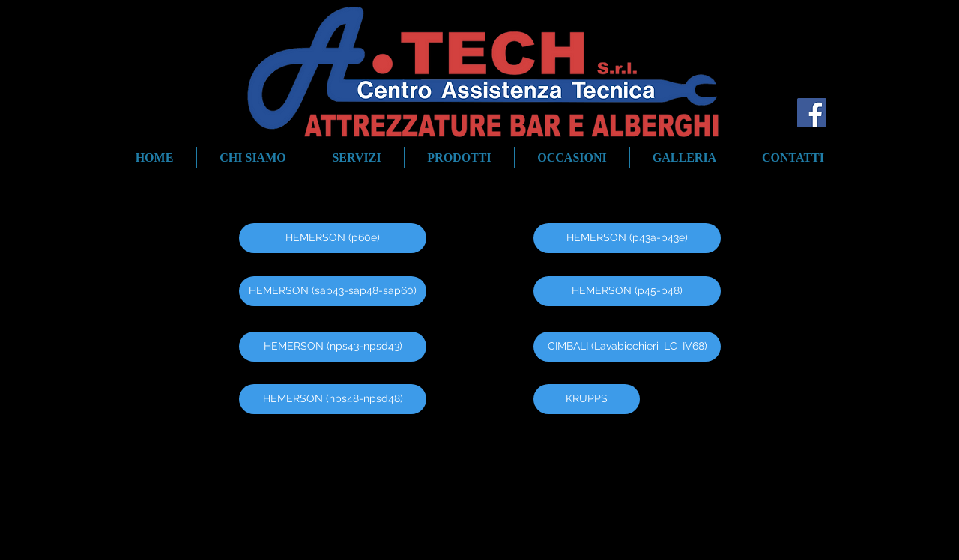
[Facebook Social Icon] (812, 113)
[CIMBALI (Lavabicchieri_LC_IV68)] (627, 347)
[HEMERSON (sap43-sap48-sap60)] (333, 291)
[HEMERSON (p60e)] (333, 238)
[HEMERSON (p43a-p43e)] (627, 238)
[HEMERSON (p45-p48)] (627, 291)
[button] (459, 158)
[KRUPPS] (587, 399)
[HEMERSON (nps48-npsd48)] (333, 399)
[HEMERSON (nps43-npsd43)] (333, 347)
